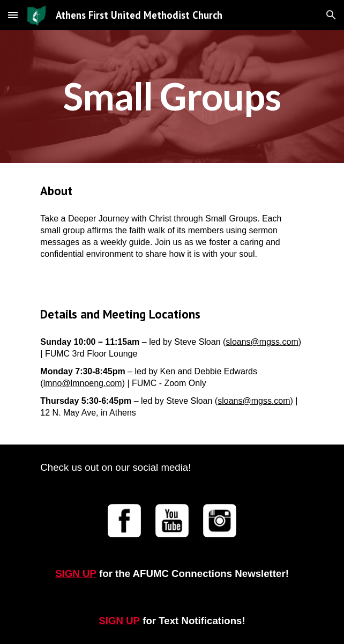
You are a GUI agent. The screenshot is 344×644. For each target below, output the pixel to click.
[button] (13, 15)
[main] (172, 97)
